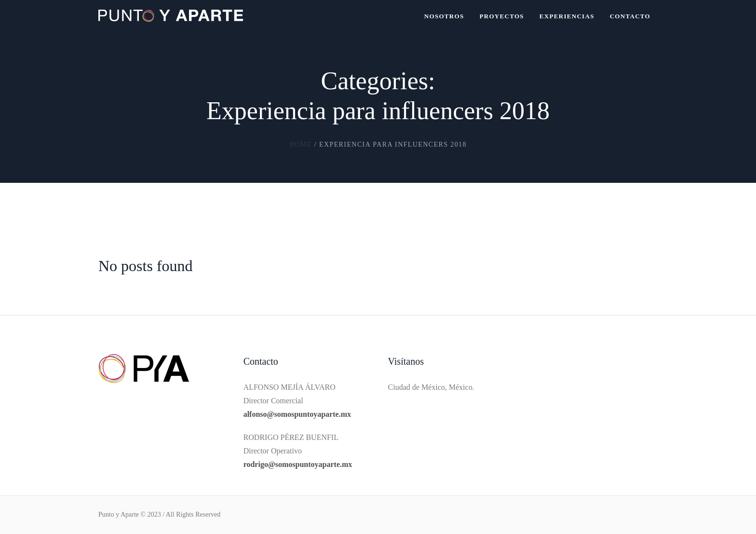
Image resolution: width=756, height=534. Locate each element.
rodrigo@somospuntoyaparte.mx (298, 464)
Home (301, 144)
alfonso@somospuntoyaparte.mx (297, 414)
